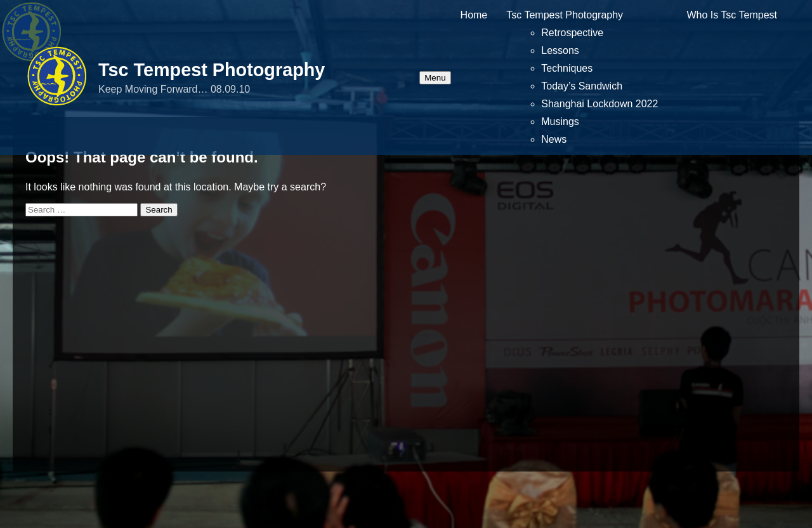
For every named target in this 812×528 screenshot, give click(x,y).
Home (474, 15)
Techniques (567, 68)
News (554, 139)
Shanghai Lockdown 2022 (599, 104)
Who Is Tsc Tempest (732, 15)
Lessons (560, 50)
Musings (560, 122)
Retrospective (572, 33)
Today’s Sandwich (582, 86)
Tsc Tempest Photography (212, 70)
